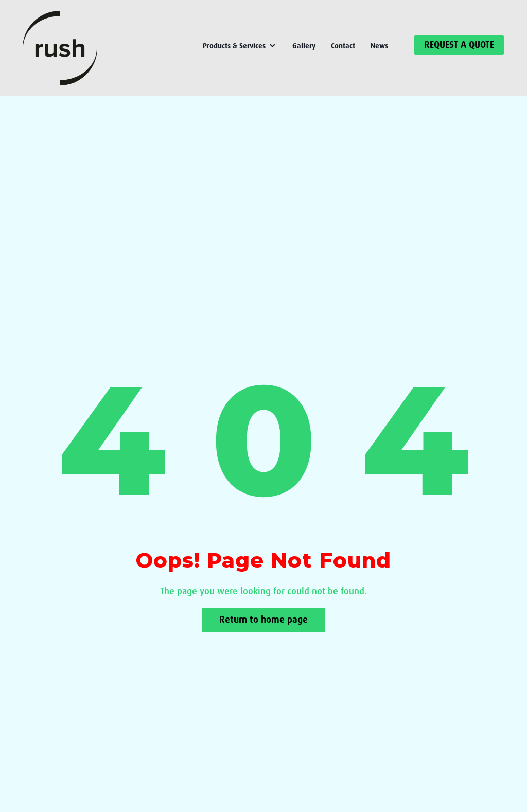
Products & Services (240, 46)
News (379, 46)
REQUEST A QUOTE (459, 45)
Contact (343, 46)
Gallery (304, 46)
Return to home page (263, 620)
